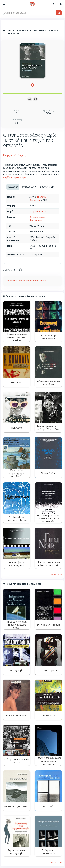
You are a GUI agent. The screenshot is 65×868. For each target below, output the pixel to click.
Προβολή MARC (29, 187)
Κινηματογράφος (38, 211)
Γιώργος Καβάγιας (15, 155)
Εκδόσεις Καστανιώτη (38, 198)
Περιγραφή (13, 187)
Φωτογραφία (36, 220)
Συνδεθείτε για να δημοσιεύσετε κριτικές (26, 280)
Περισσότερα (56, 575)
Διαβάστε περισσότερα (14, 177)
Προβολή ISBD (46, 187)
